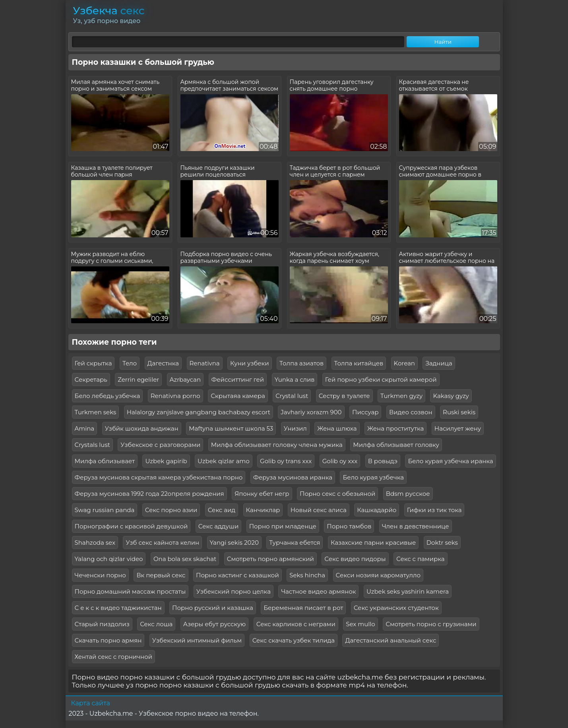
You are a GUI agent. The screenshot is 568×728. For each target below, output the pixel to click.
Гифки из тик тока (434, 510)
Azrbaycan (185, 380)
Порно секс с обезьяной (337, 494)
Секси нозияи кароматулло (378, 575)
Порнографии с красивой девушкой (131, 526)
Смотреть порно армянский (270, 559)
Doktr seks (442, 543)
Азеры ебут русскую (215, 624)
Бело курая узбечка (373, 477)
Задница (439, 363)
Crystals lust (92, 445)
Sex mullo (360, 624)
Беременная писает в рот (303, 608)
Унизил (295, 428)
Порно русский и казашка (213, 608)
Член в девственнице (416, 526)
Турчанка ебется (295, 543)
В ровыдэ (383, 461)
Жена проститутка (395, 428)
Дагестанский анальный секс (391, 640)
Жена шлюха (337, 428)
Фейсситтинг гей (238, 380)
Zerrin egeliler (138, 380)
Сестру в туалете (344, 396)
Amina (85, 428)
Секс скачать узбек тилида (294, 640)
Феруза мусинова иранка (293, 477)
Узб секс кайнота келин (162, 543)
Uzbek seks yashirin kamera (408, 591)
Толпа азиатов (301, 363)
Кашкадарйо (377, 510)
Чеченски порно (100, 575)
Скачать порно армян (108, 640)
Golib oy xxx (340, 461)
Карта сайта (91, 703)
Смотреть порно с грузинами (431, 624)
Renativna (205, 363)
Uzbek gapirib (166, 461)
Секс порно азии (171, 510)
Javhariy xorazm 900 (311, 412)
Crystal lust (292, 396)
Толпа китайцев (359, 363)
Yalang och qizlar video (109, 559)
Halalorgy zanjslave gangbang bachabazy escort (199, 412)
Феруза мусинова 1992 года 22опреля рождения (149, 494)
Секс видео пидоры (355, 559)
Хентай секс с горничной (114, 657)
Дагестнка (163, 363)
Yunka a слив (295, 380)
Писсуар (365, 412)
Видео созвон (411, 412)
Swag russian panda (105, 510)
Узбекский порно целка (234, 591)
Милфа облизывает (105, 461)
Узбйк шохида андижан (142, 428)
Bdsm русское (408, 494)
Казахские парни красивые (373, 543)
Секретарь (91, 380)
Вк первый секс (161, 575)
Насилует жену (458, 428)
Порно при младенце (283, 526)
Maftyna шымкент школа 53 (231, 428)
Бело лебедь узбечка (108, 396)
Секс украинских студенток (396, 608)
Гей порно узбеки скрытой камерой (381, 380)
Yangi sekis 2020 (234, 543)
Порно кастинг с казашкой (237, 575)
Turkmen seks (96, 412)
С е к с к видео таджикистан (118, 608)
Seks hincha (307, 575)
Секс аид (222, 510)
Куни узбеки (249, 363)
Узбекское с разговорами (160, 445)
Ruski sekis (459, 412)
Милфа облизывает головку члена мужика (277, 445)
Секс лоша (156, 624)
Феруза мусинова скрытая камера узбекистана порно (159, 477)
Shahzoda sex (95, 543)
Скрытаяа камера (238, 396)
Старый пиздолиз (102, 624)
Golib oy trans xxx (286, 461)
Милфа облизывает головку (396, 445)
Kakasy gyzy (451, 396)
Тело (130, 363)
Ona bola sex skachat (185, 559)
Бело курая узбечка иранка (450, 461)
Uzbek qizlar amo (224, 461)
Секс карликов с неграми (296, 624)
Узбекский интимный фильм (197, 640)
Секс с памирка (421, 559)
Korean (404, 363)
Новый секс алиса (319, 510)
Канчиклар (263, 510)
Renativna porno (175, 396)
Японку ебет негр (262, 494)
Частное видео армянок (318, 591)
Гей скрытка (93, 363)
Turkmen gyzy (401, 396)
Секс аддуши (218, 526)
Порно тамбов (349, 526)
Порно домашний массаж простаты (130, 591)
